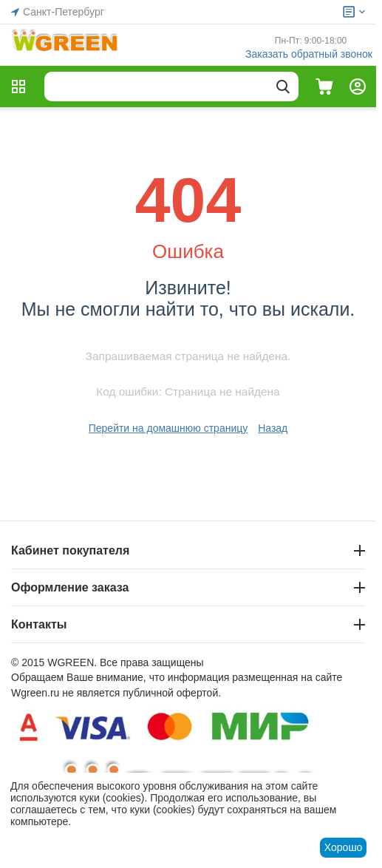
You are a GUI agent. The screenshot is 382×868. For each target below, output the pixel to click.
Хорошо (344, 847)
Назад (273, 428)
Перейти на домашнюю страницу (168, 428)
